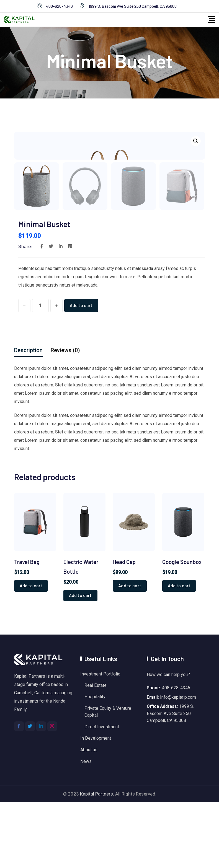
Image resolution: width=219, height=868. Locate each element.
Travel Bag (27, 628)
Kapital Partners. (97, 860)
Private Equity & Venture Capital (108, 778)
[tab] (28, 416)
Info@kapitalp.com (178, 763)
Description (28, 416)
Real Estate (96, 751)
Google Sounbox (182, 628)
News (86, 827)
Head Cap (124, 628)
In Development (96, 804)
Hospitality (95, 763)
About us (89, 816)
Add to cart (82, 371)
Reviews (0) (65, 416)
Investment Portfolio (100, 740)
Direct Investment (102, 793)
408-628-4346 (59, 6)
